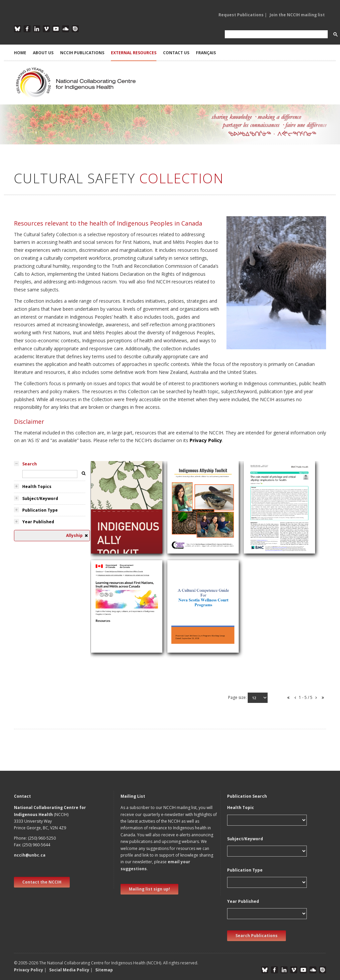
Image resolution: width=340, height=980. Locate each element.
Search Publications (256, 936)
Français (206, 53)
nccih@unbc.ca (30, 855)
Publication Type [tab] (40, 510)
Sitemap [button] (104, 970)
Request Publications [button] (241, 15)
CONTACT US (176, 53)
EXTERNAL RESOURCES (134, 53)
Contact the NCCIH (42, 882)
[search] (276, 34)
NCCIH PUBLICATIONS (82, 53)
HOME (20, 53)
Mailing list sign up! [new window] (149, 889)
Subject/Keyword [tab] (40, 498)
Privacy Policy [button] (29, 970)
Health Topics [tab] (37, 487)
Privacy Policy (206, 440)
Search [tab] (30, 464)
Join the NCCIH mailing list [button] (297, 15)
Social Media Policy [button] (69, 970)
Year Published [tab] (38, 522)
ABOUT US (43, 53)
